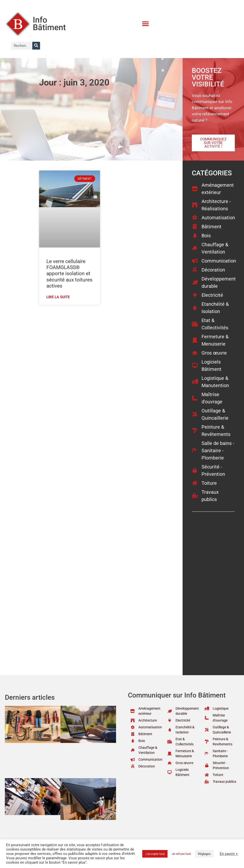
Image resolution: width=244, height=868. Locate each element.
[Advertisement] (104, 344)
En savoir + (229, 854)
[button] (146, 24)
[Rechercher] (36, 46)
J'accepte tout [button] (155, 854)
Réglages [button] (204, 854)
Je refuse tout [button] (181, 854)
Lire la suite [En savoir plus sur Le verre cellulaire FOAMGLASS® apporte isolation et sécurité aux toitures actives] (58, 297)
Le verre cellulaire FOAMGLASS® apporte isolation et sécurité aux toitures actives (69, 274)
